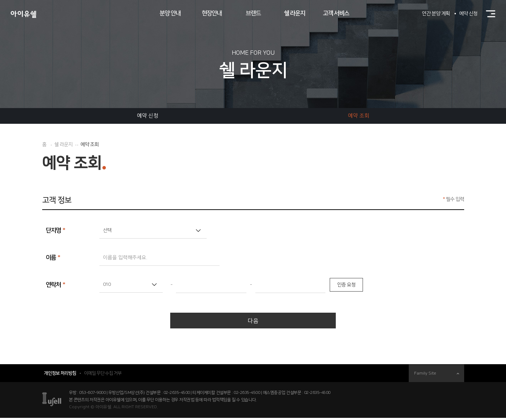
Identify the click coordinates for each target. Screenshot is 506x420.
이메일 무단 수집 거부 (103, 375)
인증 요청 (346, 285)
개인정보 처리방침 (60, 375)
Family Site (437, 375)
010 (107, 284)
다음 (253, 322)
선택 (107, 230)
